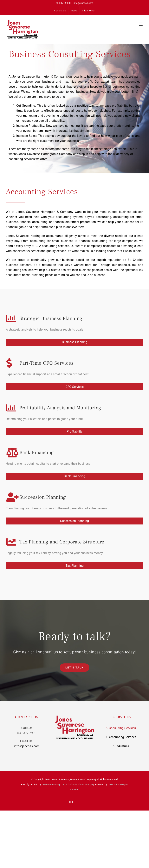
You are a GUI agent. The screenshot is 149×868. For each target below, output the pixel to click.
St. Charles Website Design (78, 784)
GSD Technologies (118, 784)
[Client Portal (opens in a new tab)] (89, 11)
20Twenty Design (52, 784)
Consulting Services (122, 728)
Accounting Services (122, 737)
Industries (122, 746)
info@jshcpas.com (83, 3)
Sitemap (75, 790)
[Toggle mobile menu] (141, 24)
